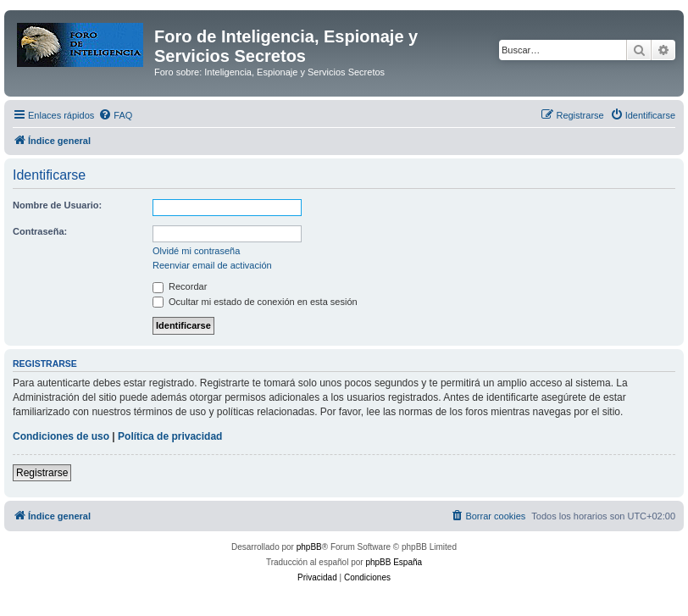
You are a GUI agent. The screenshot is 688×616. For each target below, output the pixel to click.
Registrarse (42, 473)
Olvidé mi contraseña (196, 251)
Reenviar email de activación (212, 265)
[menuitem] (115, 115)
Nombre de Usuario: (57, 205)
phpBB (309, 547)
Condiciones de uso (61, 436)
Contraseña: (40, 231)
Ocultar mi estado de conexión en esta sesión (255, 302)
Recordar (180, 286)
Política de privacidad (170, 436)
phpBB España (394, 562)
